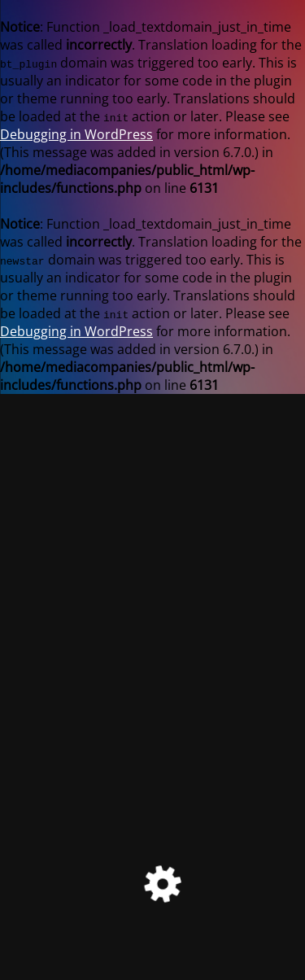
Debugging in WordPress (76, 134)
